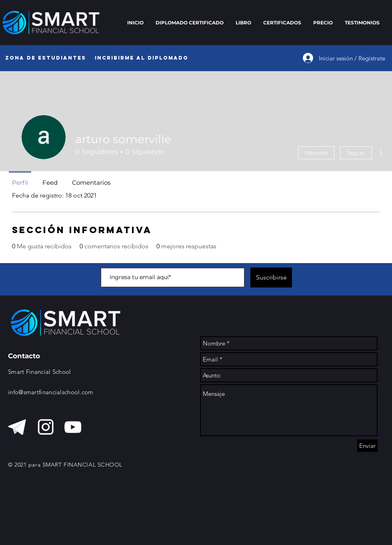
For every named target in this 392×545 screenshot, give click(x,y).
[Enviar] (367, 446)
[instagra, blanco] (46, 427)
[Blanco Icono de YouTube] (73, 427)
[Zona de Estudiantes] (45, 58)
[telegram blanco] (18, 427)
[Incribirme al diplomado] (142, 58)
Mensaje (316, 153)
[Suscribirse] (271, 277)
